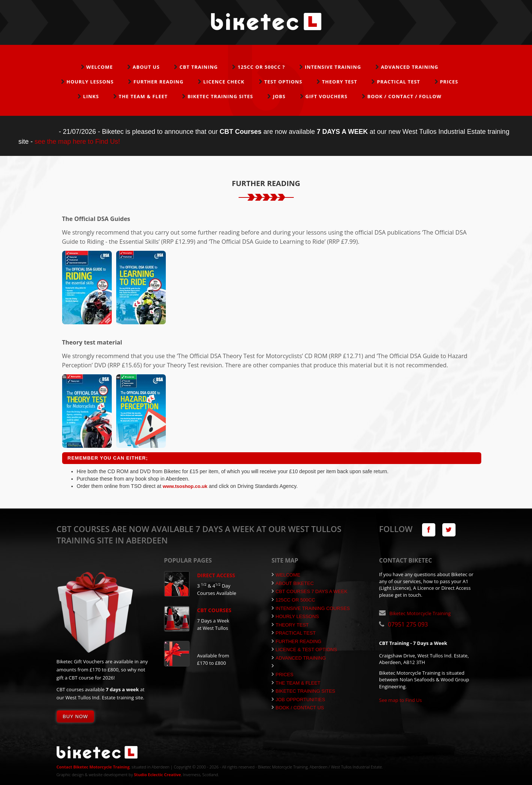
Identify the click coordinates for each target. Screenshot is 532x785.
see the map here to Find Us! (77, 142)
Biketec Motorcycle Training (420, 613)
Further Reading (158, 82)
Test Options (283, 82)
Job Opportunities (299, 700)
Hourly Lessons (90, 82)
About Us (146, 67)
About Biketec (293, 583)
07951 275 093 (408, 624)
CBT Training (199, 67)
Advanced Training (410, 67)
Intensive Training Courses (311, 608)
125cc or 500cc (294, 600)
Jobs (279, 96)
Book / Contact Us (298, 708)
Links (91, 96)
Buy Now (76, 716)
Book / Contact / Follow (404, 96)
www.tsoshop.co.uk (185, 486)
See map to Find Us (401, 700)
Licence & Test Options (304, 650)
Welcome (100, 67)
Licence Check (224, 82)
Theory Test (340, 82)
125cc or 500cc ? (261, 67)
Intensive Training (333, 67)
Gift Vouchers (326, 96)
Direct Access (216, 575)
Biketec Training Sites (220, 96)
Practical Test (398, 82)
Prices (449, 82)
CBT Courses (214, 610)
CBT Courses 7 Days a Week (310, 591)
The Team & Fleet (143, 96)
